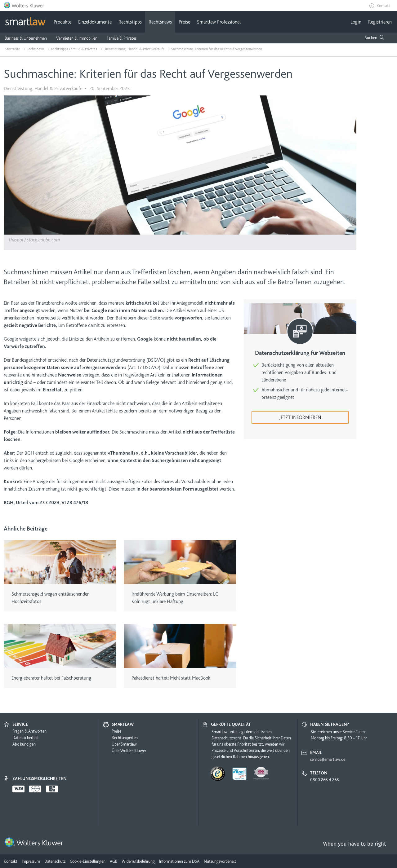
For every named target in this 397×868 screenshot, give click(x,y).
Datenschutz (55, 861)
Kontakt (383, 6)
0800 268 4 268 (325, 780)
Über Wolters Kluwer (129, 751)
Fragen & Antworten (29, 731)
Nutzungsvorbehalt (220, 861)
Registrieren (380, 22)
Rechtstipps (130, 22)
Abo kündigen (24, 744)
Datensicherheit (26, 738)
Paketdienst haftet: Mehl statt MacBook (171, 678)
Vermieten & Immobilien (77, 38)
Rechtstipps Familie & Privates (74, 49)
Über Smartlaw (124, 744)
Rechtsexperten (125, 738)
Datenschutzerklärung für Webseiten (300, 353)
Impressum (31, 861)
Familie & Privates (122, 38)
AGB (114, 861)
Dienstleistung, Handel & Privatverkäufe (134, 49)
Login (356, 22)
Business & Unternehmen (26, 38)
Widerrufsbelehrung (138, 861)
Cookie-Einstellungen (88, 861)
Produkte (62, 22)
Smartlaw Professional (219, 22)
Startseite (13, 49)
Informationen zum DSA (179, 861)
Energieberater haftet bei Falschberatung (51, 678)
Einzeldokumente (95, 22)
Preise (184, 22)
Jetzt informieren (300, 417)
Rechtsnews (160, 22)
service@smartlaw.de (328, 759)
